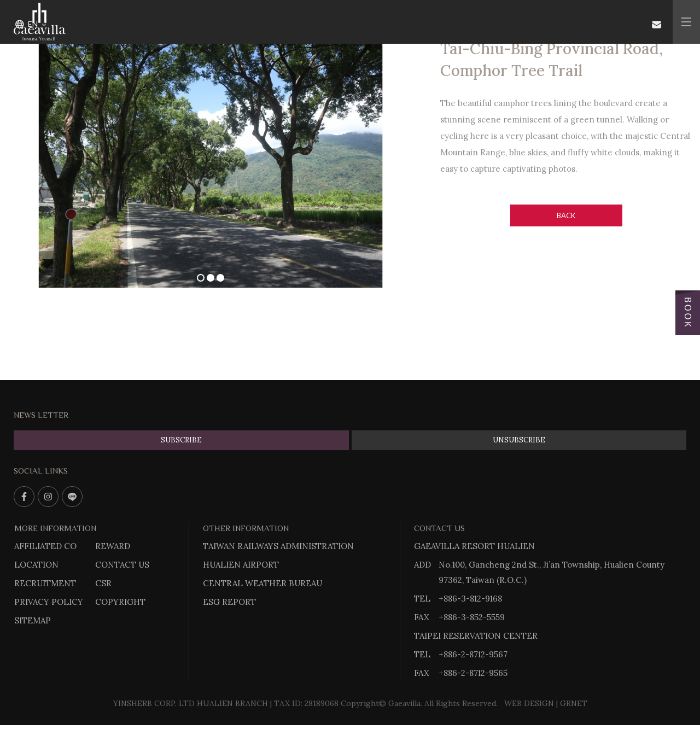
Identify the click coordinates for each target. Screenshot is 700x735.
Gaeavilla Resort (40, 22)
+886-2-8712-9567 (473, 654)
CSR (103, 583)
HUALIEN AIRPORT (241, 565)
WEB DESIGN (529, 703)
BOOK (688, 313)
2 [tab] (211, 278)
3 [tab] (220, 278)
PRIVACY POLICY (49, 602)
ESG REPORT (229, 602)
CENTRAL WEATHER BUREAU (262, 583)
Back (566, 215)
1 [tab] (201, 278)
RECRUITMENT (45, 583)
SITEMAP (33, 620)
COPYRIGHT (120, 602)
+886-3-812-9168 (470, 599)
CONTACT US (122, 565)
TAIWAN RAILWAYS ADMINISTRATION (278, 546)
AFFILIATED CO (45, 546)
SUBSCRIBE (181, 440)
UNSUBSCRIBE (519, 440)
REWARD (113, 546)
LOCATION (36, 565)
